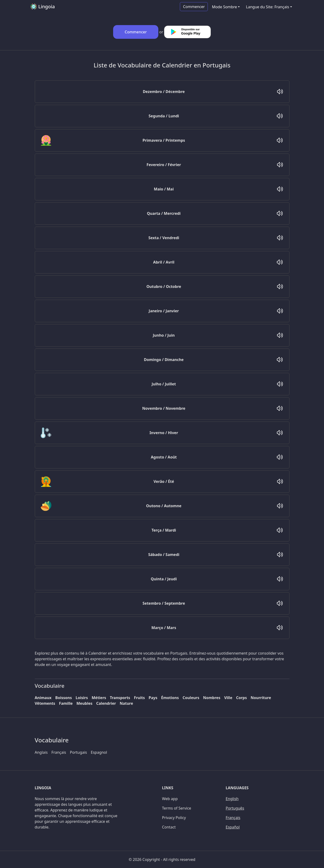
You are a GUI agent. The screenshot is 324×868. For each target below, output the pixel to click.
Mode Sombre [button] (224, 7)
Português (235, 808)
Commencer (194, 7)
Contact (169, 827)
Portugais (78, 752)
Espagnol (99, 752)
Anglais (41, 752)
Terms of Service (177, 808)
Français (59, 752)
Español (233, 827)
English (232, 799)
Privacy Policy (174, 818)
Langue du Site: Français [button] (267, 7)
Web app (170, 799)
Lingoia (42, 7)
